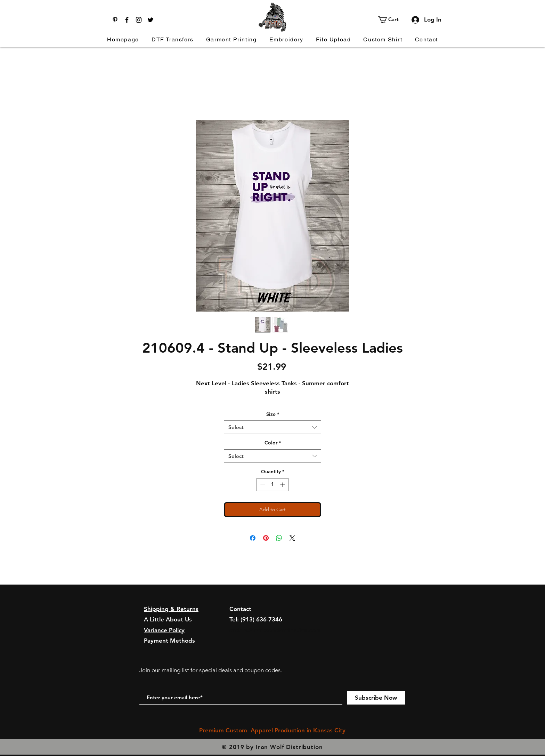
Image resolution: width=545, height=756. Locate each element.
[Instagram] (139, 20)
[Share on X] (292, 538)
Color (273, 443)
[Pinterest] (115, 20)
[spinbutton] (272, 485)
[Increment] (283, 485)
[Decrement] (262, 485)
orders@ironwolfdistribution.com (275, 630)
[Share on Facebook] (253, 538)
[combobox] (272, 427)
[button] (392, 20)
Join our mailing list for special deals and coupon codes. (211, 670)
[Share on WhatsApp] (279, 538)
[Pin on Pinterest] (266, 538)
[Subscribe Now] (376, 698)
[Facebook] (127, 20)
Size (273, 414)
